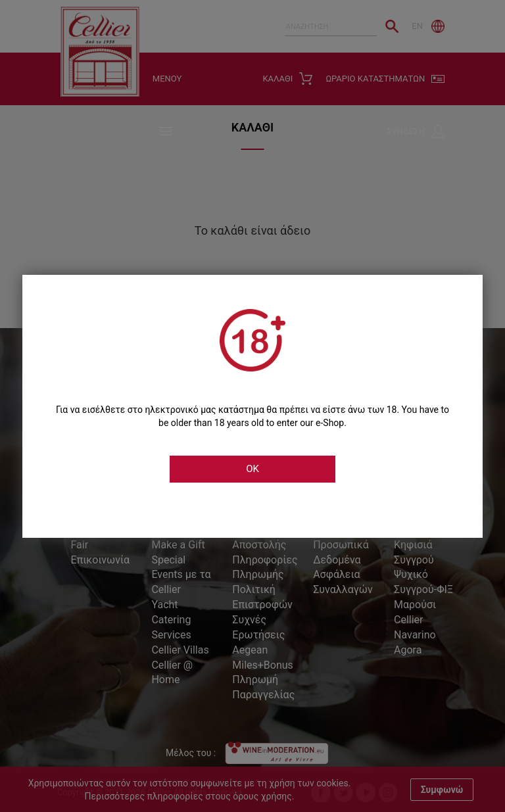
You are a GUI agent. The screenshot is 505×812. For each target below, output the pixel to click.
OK (252, 469)
